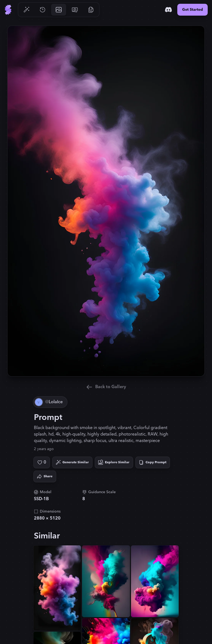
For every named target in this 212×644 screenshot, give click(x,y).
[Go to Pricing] (75, 10)
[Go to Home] (8, 10)
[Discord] (168, 10)
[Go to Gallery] (59, 10)
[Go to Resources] (91, 10)
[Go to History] (43, 10)
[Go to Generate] (26, 10)
